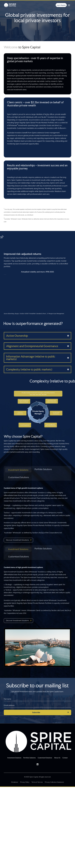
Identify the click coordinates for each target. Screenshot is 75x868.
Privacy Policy (25, 782)
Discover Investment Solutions (17, 540)
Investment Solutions (18, 470)
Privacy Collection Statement (54, 782)
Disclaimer (15, 782)
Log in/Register (61, 5)
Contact (65, 758)
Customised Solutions (19, 477)
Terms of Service (37, 782)
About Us (57, 758)
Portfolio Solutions (43, 469)
